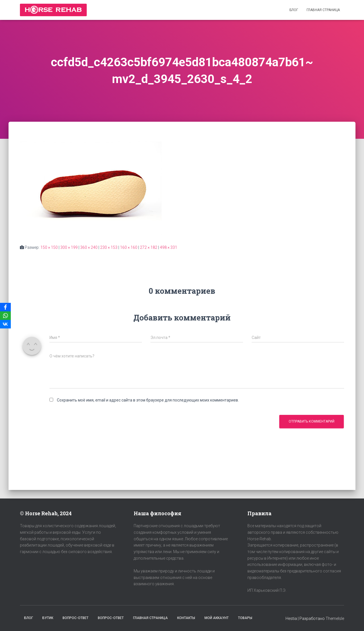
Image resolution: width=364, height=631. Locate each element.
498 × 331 (168, 247)
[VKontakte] (5, 324)
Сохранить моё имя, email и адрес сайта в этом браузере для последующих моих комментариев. (148, 400)
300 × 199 (69, 247)
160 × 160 (129, 247)
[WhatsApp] (5, 316)
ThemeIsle (335, 618)
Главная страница (323, 10)
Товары (245, 618)
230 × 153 (109, 247)
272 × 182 (149, 247)
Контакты (186, 618)
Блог (294, 10)
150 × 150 (49, 247)
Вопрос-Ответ (76, 618)
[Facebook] (5, 307)
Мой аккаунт (217, 618)
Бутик (48, 618)
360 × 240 (89, 247)
